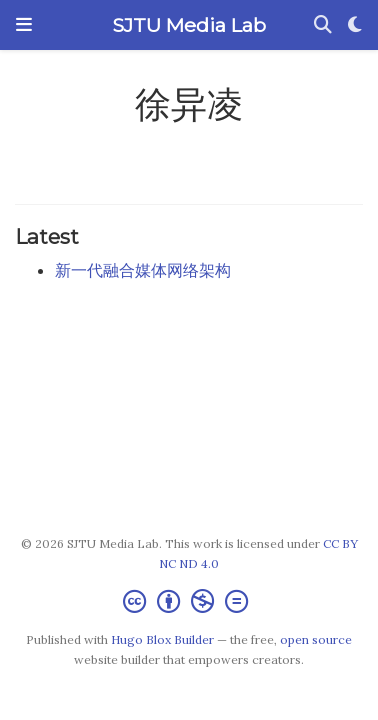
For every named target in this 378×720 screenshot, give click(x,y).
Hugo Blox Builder (162, 639)
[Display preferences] (355, 25)
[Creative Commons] (189, 601)
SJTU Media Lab (189, 25)
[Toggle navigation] (24, 25)
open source (316, 639)
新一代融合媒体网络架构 (143, 270)
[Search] (323, 25)
